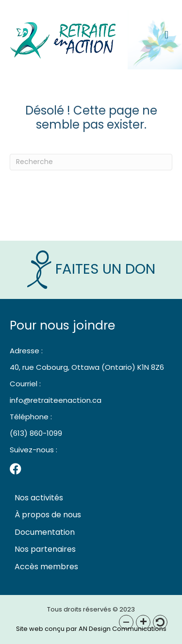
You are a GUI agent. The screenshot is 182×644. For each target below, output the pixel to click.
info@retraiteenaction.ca (56, 400)
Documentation (45, 532)
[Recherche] (91, 162)
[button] (126, 622)
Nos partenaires (45, 549)
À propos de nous (48, 515)
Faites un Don (91, 269)
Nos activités (39, 498)
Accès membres (46, 567)
